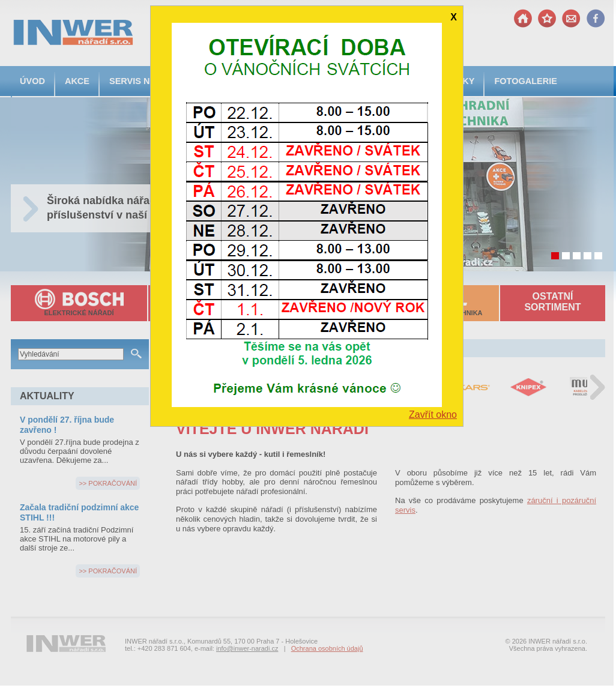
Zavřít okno (433, 415)
